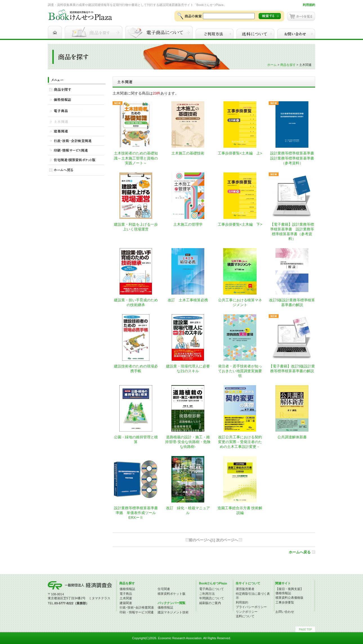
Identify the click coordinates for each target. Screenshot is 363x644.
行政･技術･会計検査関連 (137, 607)
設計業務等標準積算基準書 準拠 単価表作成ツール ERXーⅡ (136, 513)
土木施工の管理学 (188, 224)
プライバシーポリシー (251, 607)
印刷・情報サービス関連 (137, 612)
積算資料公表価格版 (289, 598)
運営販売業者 (245, 589)
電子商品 (126, 594)
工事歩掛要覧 (285, 602)
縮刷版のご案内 (210, 603)
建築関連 (126, 603)
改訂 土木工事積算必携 (188, 300)
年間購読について (212, 598)
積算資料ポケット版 (172, 594)
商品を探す (288, 65)
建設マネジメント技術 (173, 612)
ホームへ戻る (300, 552)
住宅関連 (164, 589)
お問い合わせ (285, 612)
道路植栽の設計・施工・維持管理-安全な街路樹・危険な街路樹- (188, 442)
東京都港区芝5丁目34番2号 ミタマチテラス (79, 598)
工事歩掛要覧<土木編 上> (240, 153)
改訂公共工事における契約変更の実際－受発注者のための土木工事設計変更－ (240, 442)
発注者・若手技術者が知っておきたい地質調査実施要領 (240, 371)
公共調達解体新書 (292, 437)
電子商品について (212, 589)
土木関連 (126, 598)
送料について (245, 616)
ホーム (272, 65)
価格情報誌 (127, 589)
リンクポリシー (247, 612)
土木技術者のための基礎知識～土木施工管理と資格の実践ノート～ (136, 158)
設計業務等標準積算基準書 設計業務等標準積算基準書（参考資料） (294, 158)
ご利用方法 (207, 594)
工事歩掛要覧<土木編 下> (240, 224)
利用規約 (309, 5)
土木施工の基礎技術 (188, 153)
